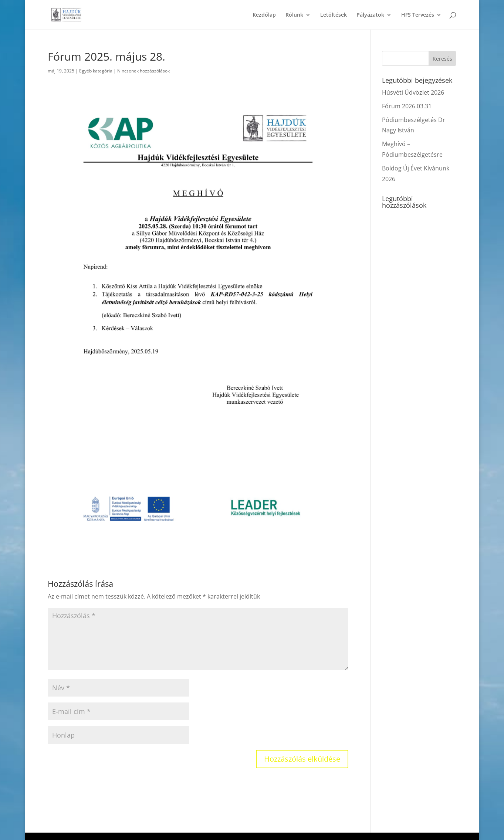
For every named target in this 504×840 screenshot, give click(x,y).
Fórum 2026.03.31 (407, 106)
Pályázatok (370, 15)
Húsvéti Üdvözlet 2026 (413, 92)
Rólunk (294, 15)
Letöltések (334, 15)
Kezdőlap (264, 15)
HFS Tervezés (418, 15)
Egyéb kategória (96, 71)
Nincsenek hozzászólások (143, 71)
